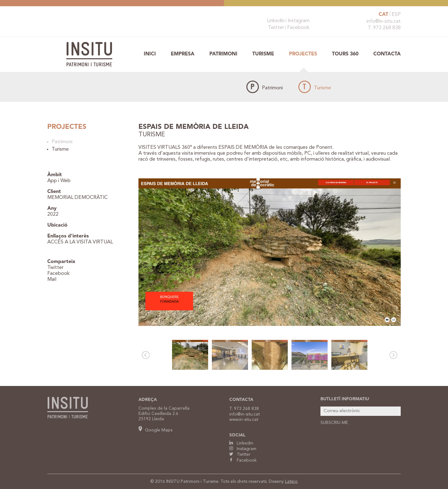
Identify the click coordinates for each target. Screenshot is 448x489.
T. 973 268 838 (384, 28)
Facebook (298, 28)
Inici (150, 54)
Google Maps (155, 430)
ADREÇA (148, 400)
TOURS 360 (345, 54)
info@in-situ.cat (384, 21)
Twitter (276, 28)
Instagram (299, 21)
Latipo (291, 482)
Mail (52, 280)
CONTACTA (241, 400)
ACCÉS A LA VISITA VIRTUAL (80, 242)
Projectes (303, 54)
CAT (383, 15)
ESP (396, 15)
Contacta (387, 54)
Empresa (183, 54)
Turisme (263, 54)
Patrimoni (223, 54)
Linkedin (276, 21)
